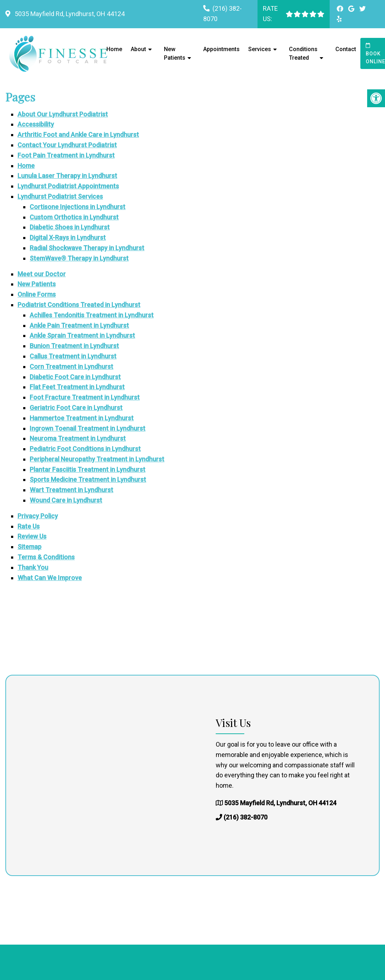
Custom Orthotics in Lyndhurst (74, 217)
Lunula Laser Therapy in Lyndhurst (67, 176)
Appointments (221, 49)
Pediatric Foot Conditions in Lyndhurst (85, 449)
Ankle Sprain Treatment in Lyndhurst (82, 335)
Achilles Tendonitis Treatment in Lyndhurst (92, 315)
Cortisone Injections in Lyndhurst (77, 207)
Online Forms (37, 294)
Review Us (32, 536)
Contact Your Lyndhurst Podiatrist (67, 145)
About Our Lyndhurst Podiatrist (63, 114)
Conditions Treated (303, 53)
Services (260, 49)
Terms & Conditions (46, 557)
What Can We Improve (50, 578)
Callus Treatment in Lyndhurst (73, 356)
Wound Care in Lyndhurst (66, 500)
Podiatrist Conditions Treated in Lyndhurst (79, 305)
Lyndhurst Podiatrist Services (60, 196)
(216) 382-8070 (246, 817)
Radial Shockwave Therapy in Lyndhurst (87, 248)
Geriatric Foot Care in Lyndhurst (76, 408)
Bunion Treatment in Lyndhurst (74, 346)
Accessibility (36, 124)
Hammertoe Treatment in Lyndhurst (82, 418)
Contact (346, 49)
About (138, 49)
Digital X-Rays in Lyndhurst (68, 237)
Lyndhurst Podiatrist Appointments (68, 186)
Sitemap (29, 547)
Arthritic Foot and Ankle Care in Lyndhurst (78, 135)
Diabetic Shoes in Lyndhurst (70, 227)
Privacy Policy (38, 516)
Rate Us (29, 526)
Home (114, 49)
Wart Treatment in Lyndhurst (71, 490)
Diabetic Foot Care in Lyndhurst (75, 377)
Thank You (33, 567)
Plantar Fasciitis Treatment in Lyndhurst (87, 469)
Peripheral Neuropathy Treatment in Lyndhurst (97, 459)
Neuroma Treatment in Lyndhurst (78, 438)
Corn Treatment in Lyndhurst (71, 367)
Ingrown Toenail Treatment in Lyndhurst (87, 428)
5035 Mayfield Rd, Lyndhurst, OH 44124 (69, 14)
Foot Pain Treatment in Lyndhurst (66, 155)
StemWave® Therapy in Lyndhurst (79, 258)
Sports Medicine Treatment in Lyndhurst (88, 479)
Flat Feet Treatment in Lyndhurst (77, 387)
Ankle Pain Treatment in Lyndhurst (79, 325)
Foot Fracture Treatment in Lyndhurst (85, 397)
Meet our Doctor (42, 274)
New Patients (175, 53)
